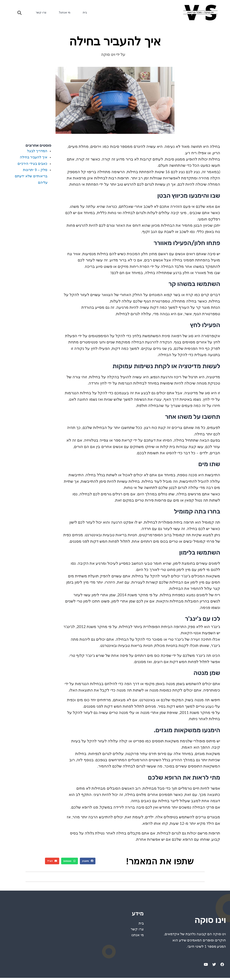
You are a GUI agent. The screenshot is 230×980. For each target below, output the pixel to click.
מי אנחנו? (68, 12)
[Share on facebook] (88, 861)
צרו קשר (42, 12)
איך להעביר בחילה (34, 157)
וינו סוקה (201, 918)
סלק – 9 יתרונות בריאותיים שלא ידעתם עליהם (31, 176)
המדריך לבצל (37, 151)
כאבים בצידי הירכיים (32, 164)
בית (90, 12)
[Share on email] (52, 861)
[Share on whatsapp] (70, 861)
